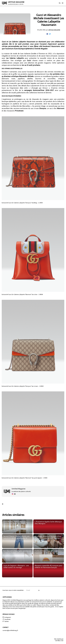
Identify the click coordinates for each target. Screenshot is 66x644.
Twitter (6, 621)
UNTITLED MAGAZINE (16, 3)
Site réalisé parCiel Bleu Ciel (59, 640)
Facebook (6, 619)
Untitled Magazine (54, 30)
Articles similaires (13, 515)
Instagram (7, 617)
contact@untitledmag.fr (10, 630)
